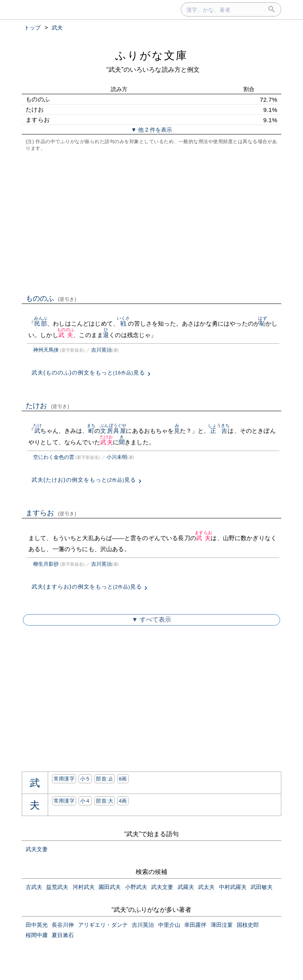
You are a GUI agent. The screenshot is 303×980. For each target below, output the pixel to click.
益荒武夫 (57, 887)
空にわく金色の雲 (54, 457)
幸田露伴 (195, 925)
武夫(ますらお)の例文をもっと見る (87, 587)
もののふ (51, 298)
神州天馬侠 (46, 350)
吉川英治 (101, 350)
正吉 (219, 431)
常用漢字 (64, 779)
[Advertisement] (151, 222)
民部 (40, 323)
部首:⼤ (105, 801)
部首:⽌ (105, 779)
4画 (123, 801)
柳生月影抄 (46, 564)
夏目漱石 (63, 935)
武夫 (66, 335)
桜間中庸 (37, 935)
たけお (48, 406)
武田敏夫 (262, 887)
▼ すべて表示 (151, 619)
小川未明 (117, 457)
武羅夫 (186, 887)
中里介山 (169, 925)
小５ (85, 779)
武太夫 (206, 887)
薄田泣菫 (222, 925)
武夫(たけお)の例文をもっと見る (84, 480)
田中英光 (37, 925)
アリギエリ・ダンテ (103, 925)
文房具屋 (113, 431)
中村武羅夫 (233, 887)
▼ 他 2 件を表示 (151, 130)
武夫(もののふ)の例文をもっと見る (88, 373)
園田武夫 (110, 887)
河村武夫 (84, 887)
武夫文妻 (37, 849)
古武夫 (34, 887)
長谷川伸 (63, 925)
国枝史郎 (248, 925)
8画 (123, 779)
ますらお (51, 513)
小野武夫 (136, 887)
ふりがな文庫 (151, 55)
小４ (85, 801)
